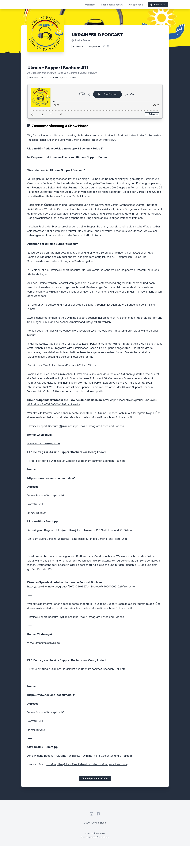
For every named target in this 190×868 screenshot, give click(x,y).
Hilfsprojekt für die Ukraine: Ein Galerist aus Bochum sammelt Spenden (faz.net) (76, 461)
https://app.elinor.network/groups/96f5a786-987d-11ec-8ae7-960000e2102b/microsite (81, 587)
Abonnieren (158, 5)
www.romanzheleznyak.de (43, 443)
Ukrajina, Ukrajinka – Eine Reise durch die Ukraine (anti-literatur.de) (87, 539)
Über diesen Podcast (112, 5)
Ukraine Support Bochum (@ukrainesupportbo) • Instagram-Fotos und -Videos (76, 426)
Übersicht (90, 5)
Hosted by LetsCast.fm (95, 833)
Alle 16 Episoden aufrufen (95, 778)
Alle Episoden (136, 5)
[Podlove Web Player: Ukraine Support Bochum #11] (95, 101)
